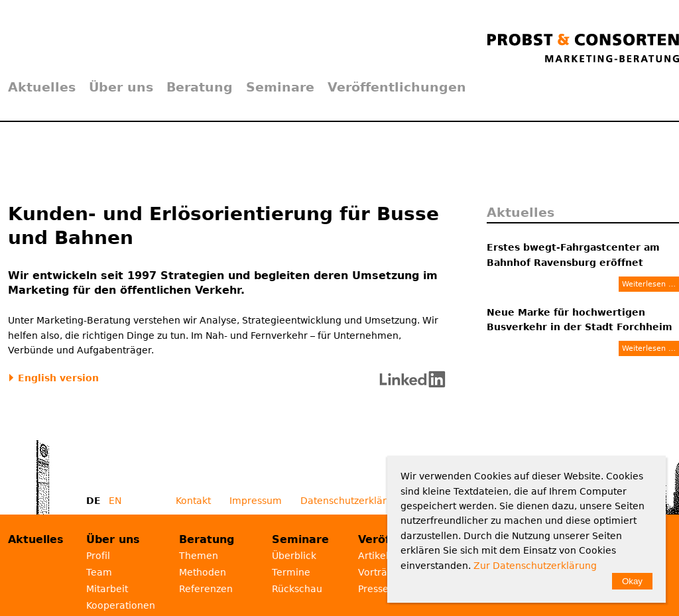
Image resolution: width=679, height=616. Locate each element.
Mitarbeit (107, 589)
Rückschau (297, 589)
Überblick (294, 556)
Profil (98, 556)
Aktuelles (42, 87)
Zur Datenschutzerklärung (535, 566)
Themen (199, 556)
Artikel (373, 556)
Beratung (200, 87)
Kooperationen (121, 605)
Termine (291, 572)
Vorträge (379, 572)
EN (115, 501)
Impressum (256, 501)
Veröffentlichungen (397, 87)
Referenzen (206, 589)
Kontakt (193, 501)
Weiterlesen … (649, 284)
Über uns (121, 87)
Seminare (280, 87)
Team (99, 572)
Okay (632, 581)
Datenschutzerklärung (352, 501)
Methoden (203, 572)
